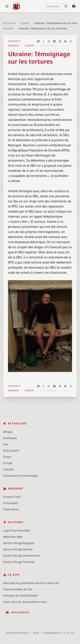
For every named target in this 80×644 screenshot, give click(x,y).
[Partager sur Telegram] (54, 41)
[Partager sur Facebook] (38, 41)
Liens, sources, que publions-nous (25, 602)
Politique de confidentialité (20, 596)
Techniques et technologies (21, 476)
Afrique (8, 432)
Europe (25, 23)
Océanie (8, 469)
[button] (7, 6)
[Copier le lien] (71, 41)
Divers (7, 457)
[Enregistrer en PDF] (65, 41)
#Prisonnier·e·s (49, 46)
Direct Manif (11, 451)
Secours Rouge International (21, 556)
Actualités (10, 23)
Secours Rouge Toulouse (19, 562)
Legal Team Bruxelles (17, 530)
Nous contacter (17, 612)
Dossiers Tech (12, 497)
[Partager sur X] (44, 41)
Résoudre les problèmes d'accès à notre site (31, 583)
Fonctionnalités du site (18, 589)
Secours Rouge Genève (18, 549)
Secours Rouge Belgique (19, 543)
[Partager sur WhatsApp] (49, 41)
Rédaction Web (13, 537)
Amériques (10, 438)
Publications (11, 509)
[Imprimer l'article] (60, 41)
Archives (9, 29)
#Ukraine (69, 46)
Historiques (10, 503)
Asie (6, 444)
